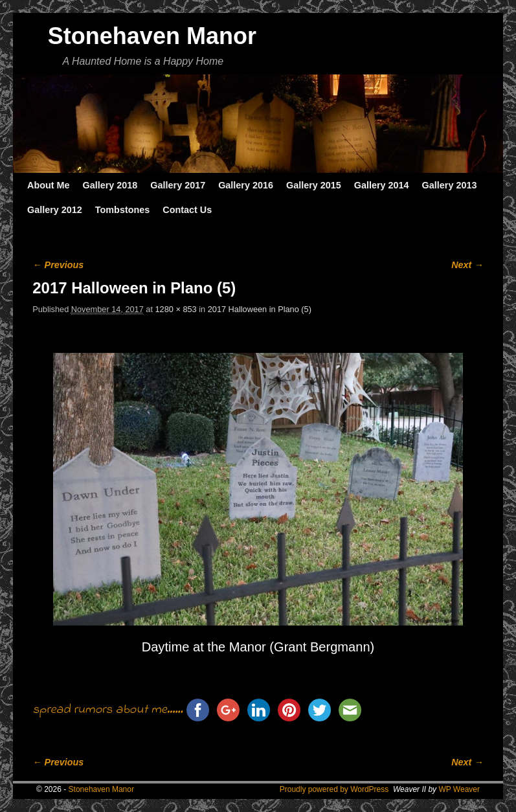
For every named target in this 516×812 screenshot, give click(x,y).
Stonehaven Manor (152, 36)
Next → (467, 265)
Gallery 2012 (55, 210)
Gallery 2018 (110, 185)
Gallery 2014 (382, 185)
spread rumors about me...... (107, 710)
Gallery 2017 (178, 185)
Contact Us (187, 210)
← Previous (58, 265)
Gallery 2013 (450, 185)
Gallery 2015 (314, 185)
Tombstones (122, 210)
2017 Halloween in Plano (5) (260, 309)
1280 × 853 (176, 309)
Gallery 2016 (246, 185)
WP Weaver (459, 789)
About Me (49, 185)
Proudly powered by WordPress (334, 789)
